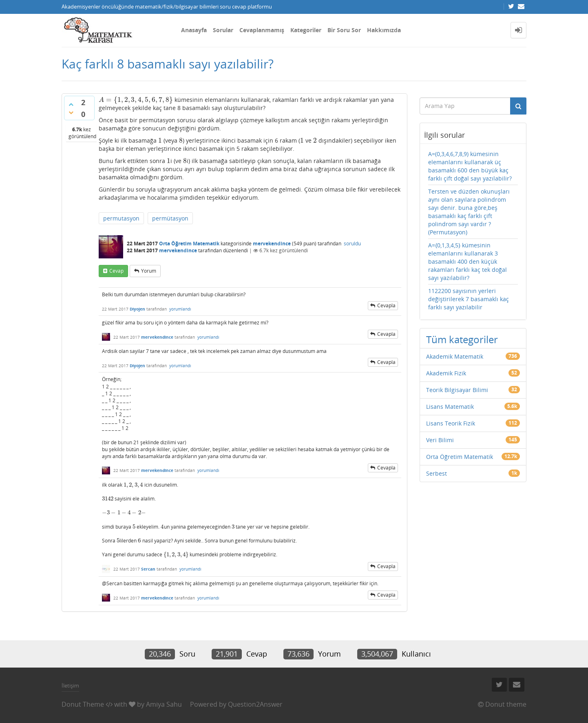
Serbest (437, 473)
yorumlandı (180, 309)
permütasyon (170, 218)
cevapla (386, 305)
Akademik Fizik (446, 373)
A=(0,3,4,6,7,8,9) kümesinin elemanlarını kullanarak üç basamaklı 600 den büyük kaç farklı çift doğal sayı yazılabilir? (470, 166)
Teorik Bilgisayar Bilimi (457, 390)
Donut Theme (83, 704)
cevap (116, 271)
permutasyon (121, 218)
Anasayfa (194, 30)
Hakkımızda (384, 30)
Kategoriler (306, 30)
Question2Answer (255, 704)
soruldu (352, 244)
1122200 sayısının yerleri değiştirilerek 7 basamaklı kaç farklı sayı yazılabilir (469, 299)
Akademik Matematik (455, 356)
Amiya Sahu (164, 704)
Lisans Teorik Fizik (451, 423)
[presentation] (136, 100)
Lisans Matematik (450, 407)
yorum (149, 271)
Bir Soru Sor (344, 30)
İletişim (70, 686)
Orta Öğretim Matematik (189, 244)
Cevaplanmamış (262, 30)
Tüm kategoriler (462, 339)
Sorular (223, 30)
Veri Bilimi (440, 440)
